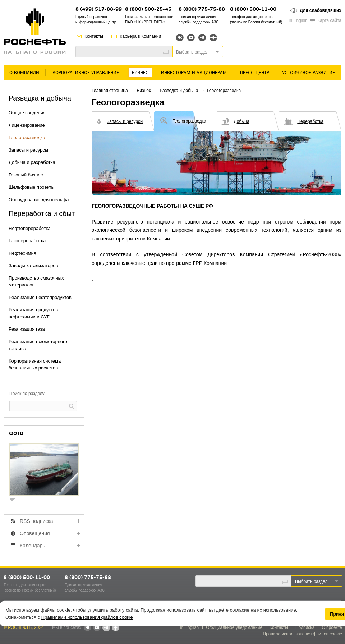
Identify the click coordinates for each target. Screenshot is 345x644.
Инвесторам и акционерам (194, 73)
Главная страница (110, 91)
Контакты (94, 36)
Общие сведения (27, 113)
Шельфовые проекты (32, 187)
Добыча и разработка (32, 162)
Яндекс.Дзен (213, 38)
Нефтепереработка (30, 228)
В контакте (87, 628)
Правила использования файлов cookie (303, 634)
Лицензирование (27, 125)
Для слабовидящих (321, 10)
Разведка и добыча (179, 91)
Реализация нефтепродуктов (40, 297)
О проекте (332, 627)
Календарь (33, 546)
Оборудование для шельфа (39, 200)
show (15, 500)
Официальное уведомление (234, 627)
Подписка (305, 627)
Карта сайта (329, 20)
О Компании (24, 73)
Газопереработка (27, 241)
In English (298, 20)
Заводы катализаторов (33, 265)
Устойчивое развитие (309, 73)
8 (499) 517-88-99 (99, 10)
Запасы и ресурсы (28, 150)
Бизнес (140, 73)
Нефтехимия (22, 253)
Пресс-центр (255, 73)
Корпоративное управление (86, 73)
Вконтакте (180, 38)
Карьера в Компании (140, 36)
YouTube (191, 38)
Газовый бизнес (26, 175)
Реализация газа (27, 329)
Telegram (202, 38)
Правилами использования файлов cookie (87, 617)
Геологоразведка (27, 137)
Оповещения (35, 533)
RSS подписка (36, 521)
